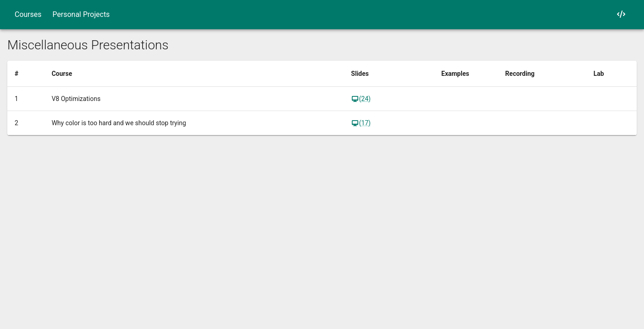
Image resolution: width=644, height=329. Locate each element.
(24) (361, 99)
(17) (361, 123)
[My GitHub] (621, 14)
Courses (28, 14)
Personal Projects (81, 14)
